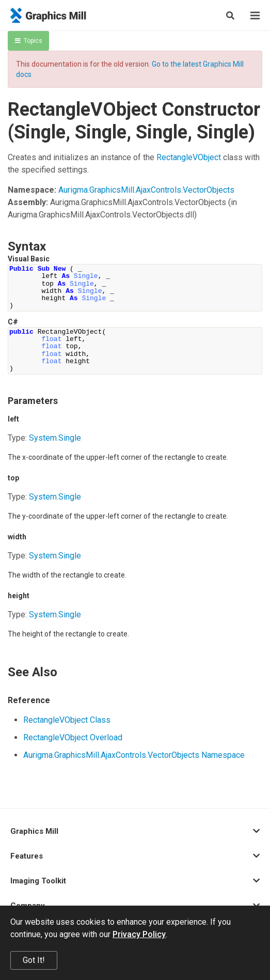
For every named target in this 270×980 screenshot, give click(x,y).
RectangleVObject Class (67, 720)
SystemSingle (55, 438)
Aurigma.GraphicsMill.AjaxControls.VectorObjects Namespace (134, 755)
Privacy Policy (139, 934)
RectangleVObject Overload (73, 737)
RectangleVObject (189, 157)
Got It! (34, 960)
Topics (29, 41)
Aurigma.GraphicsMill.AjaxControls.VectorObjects (146, 190)
